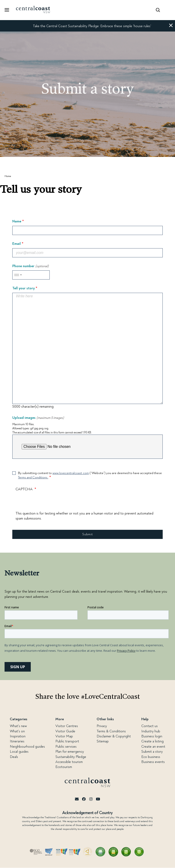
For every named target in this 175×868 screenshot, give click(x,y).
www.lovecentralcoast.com (71, 473)
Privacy (102, 726)
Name (17, 222)
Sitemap (103, 741)
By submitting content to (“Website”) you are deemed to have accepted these (90, 475)
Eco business (151, 757)
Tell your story (23, 288)
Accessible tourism (69, 762)
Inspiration (18, 736)
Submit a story (152, 752)
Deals (14, 757)
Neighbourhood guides (27, 747)
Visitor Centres (67, 726)
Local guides (19, 752)
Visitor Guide (65, 731)
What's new (18, 726)
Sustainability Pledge (71, 757)
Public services (66, 747)
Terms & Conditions (111, 731)
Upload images (38, 418)
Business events (153, 762)
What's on (17, 731)
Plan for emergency (70, 752)
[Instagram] (91, 799)
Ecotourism (64, 767)
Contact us (149, 726)
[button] (171, 26)
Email (17, 244)
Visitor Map (64, 736)
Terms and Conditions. (33, 477)
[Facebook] (84, 799)
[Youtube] (98, 799)
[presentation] (50, 502)
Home (8, 176)
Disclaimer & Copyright (114, 736)
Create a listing (152, 741)
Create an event (153, 747)
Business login (152, 736)
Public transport (67, 741)
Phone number (31, 266)
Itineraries (17, 741)
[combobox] (18, 275)
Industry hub (151, 731)
